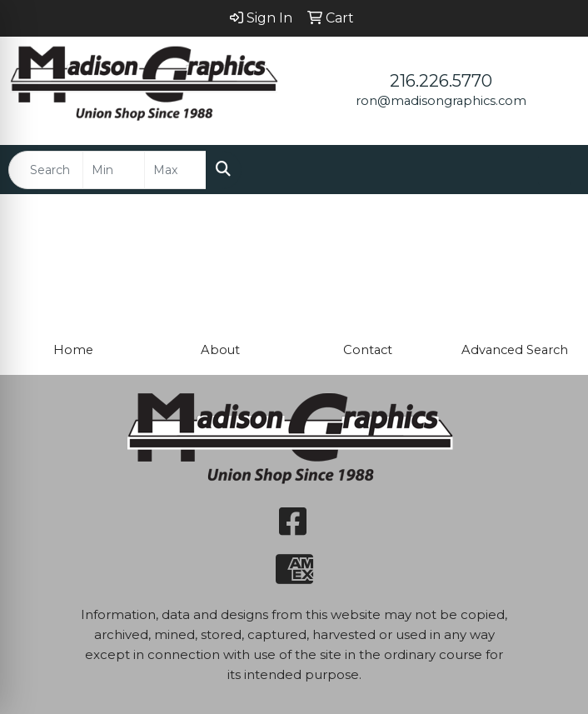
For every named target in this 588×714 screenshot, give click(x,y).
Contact (368, 350)
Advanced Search (515, 350)
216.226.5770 (441, 81)
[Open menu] (555, 170)
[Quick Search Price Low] (114, 170)
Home (73, 350)
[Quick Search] (46, 170)
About (220, 350)
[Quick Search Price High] (175, 170)
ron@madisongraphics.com (441, 101)
